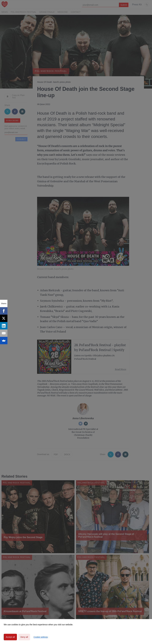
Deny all (24, 637)
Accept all (10, 637)
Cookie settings (41, 637)
